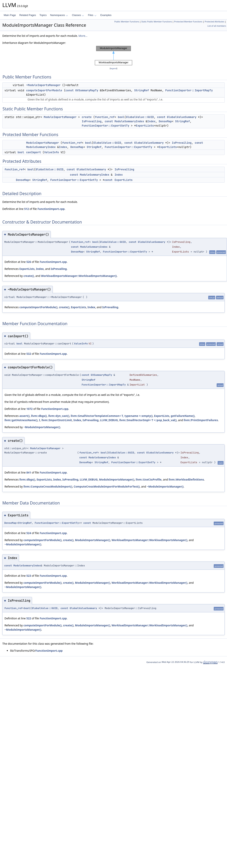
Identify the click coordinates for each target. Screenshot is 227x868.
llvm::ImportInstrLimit (57, 420)
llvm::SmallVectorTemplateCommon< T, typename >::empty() (112, 416)
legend (114, 68)
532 (29, 354)
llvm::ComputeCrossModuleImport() (48, 486)
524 (29, 533)
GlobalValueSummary (182, 117)
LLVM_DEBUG (109, 420)
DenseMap (165, 121)
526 (29, 262)
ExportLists (145, 126)
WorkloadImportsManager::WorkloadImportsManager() (79, 276)
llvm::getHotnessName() (21, 420)
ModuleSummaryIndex (129, 121)
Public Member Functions (127, 22)
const (70, 90)
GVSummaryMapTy (87, 90)
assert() (24, 416)
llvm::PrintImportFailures (201, 420)
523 (29, 576)
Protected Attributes (214, 22)
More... (83, 36)
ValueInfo (52, 152)
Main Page (10, 15)
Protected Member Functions (188, 22)
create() (29, 276)
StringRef (142, 90)
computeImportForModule (44, 90)
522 (29, 618)
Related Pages (28, 15)
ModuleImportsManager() (117, 479)
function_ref (105, 117)
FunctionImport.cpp (51, 209)
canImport (34, 152)
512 (26, 209)
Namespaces (59, 15)
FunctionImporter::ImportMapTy (189, 90)
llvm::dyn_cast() (59, 416)
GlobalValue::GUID (140, 117)
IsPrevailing (92, 121)
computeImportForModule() (38, 307)
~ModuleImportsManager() (42, 427)
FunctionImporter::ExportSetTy (106, 126)
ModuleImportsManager (60, 117)
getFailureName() (183, 416)
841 (29, 472)
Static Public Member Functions (157, 22)
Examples (106, 15)
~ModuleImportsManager (43, 85)
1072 (29, 409)
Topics (43, 15)
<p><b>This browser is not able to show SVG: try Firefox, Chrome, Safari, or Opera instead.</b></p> (114, 56)
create (87, 117)
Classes (78, 15)
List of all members (217, 26)
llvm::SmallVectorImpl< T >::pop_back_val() (148, 420)
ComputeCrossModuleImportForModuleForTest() (107, 486)
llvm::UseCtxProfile (149, 479)
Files (92, 15)
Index (151, 121)
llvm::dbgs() (39, 416)
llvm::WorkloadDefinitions (186, 479)
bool (121, 117)
